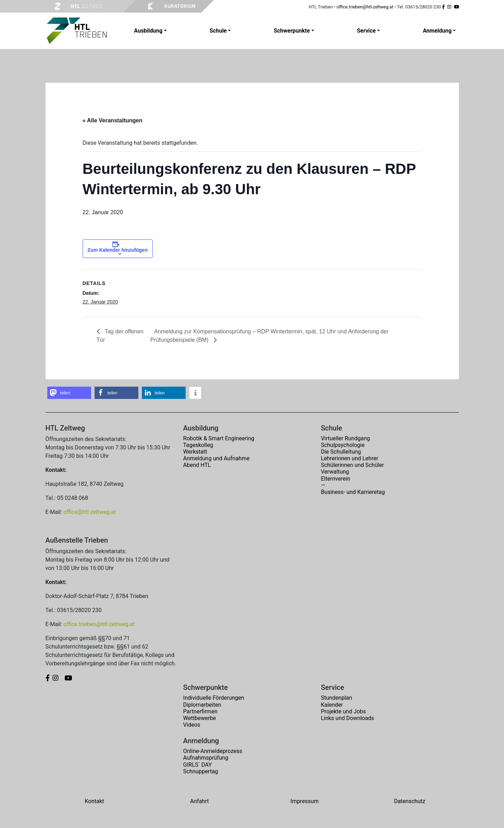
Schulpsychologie (343, 445)
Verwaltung (335, 472)
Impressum (305, 801)
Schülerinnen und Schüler (352, 465)
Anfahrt (199, 801)
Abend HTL (197, 465)
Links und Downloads (347, 718)
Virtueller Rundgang (345, 438)
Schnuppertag (201, 771)
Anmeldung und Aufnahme (216, 458)
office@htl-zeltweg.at (89, 512)
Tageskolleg (198, 445)
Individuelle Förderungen (214, 698)
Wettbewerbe (200, 718)
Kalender (332, 705)
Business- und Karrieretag (353, 492)
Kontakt (94, 801)
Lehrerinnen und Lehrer (350, 458)
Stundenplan (336, 698)
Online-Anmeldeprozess (213, 751)
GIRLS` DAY (198, 765)
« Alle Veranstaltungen (113, 120)
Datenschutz (410, 801)
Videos (192, 725)
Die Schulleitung (341, 452)
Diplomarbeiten (202, 705)
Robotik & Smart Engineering (219, 438)
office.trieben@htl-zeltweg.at (365, 7)
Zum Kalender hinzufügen (118, 250)
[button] (69, 393)
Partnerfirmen (200, 711)
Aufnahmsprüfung (206, 758)
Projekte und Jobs (343, 711)
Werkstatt (195, 452)
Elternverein (336, 479)
